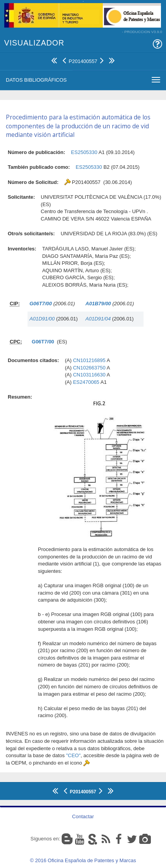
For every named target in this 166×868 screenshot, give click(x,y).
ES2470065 (86, 382)
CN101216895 (89, 360)
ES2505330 (84, 152)
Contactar (83, 816)
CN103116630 (89, 375)
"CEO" (73, 755)
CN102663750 (89, 368)
